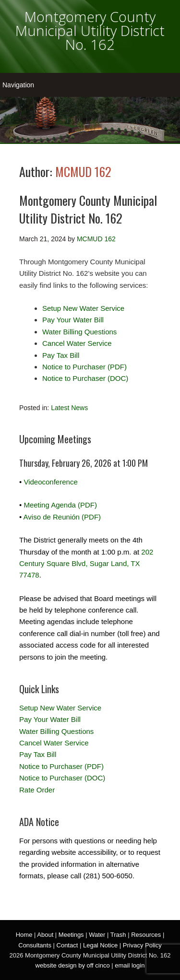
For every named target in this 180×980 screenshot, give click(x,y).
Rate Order (37, 790)
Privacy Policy (142, 945)
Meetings (71, 935)
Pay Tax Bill (61, 355)
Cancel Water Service (77, 343)
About (45, 935)
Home (24, 935)
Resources (146, 935)
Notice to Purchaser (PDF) (84, 367)
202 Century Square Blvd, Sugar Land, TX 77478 (86, 564)
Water (97, 935)
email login (130, 965)
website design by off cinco (73, 965)
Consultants (35, 945)
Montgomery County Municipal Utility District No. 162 (90, 30)
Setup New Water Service (83, 308)
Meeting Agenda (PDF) (60, 505)
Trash (118, 935)
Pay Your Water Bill (73, 320)
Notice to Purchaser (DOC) (85, 378)
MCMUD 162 (83, 171)
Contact (67, 945)
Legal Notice (100, 945)
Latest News (69, 408)
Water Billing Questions (79, 332)
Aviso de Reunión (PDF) (62, 517)
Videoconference (50, 482)
